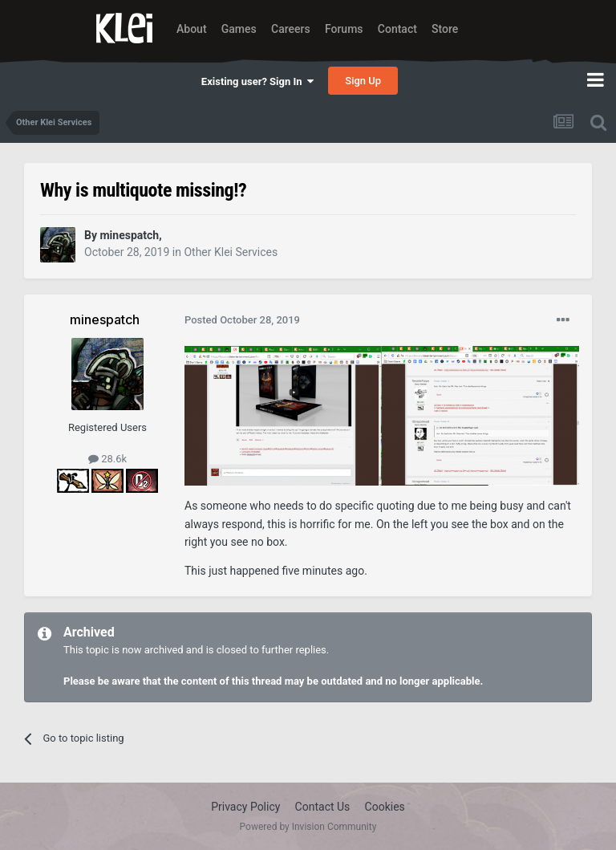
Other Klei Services (231, 252)
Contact (397, 29)
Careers (291, 29)
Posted (242, 320)
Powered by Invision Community (308, 827)
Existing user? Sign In (257, 81)
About (192, 29)
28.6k (107, 459)
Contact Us (323, 807)
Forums (344, 29)
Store (445, 29)
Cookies (385, 807)
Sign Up (363, 81)
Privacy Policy (245, 807)
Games (239, 29)
